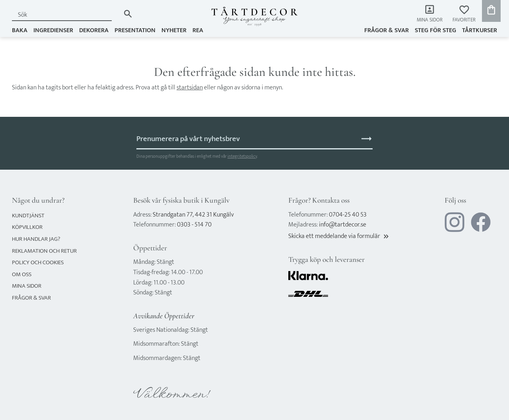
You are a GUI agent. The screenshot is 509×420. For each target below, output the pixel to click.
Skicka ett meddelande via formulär (339, 236)
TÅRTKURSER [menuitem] (480, 30)
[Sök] (128, 14)
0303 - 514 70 (194, 225)
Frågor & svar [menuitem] (387, 30)
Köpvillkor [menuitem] (27, 227)
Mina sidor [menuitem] (430, 20)
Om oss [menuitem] (22, 274)
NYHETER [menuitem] (174, 30)
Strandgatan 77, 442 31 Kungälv (193, 215)
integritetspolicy (242, 156)
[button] (464, 14)
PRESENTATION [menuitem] (135, 30)
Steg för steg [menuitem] (435, 30)
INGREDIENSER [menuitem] (53, 30)
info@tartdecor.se (343, 225)
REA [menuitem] (198, 30)
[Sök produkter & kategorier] (66, 15)
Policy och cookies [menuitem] (38, 262)
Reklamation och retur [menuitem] (44, 251)
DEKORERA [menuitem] (94, 30)
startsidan (190, 88)
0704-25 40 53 (348, 215)
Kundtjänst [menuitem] (28, 216)
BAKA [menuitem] (20, 30)
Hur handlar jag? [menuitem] (36, 239)
